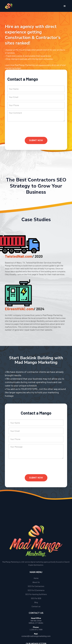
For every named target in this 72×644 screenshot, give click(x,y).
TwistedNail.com (19, 256)
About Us (36, 582)
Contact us (36, 606)
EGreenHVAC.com (19, 309)
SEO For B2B (36, 598)
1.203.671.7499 (36, 630)
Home (36, 578)
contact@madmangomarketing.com (36, 636)
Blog (36, 602)
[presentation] (26, 131)
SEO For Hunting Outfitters (36, 594)
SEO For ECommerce (36, 590)
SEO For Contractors (36, 586)
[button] (65, 6)
